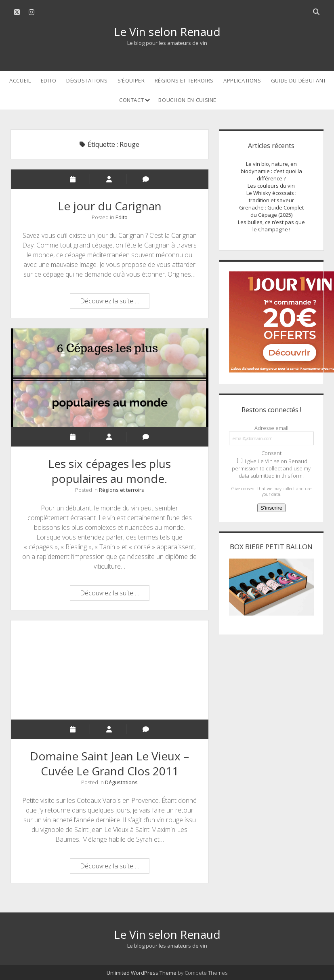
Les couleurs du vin (271, 186)
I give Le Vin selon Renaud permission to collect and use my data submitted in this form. (271, 468)
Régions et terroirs (184, 80)
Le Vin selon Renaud (167, 32)
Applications (242, 80)
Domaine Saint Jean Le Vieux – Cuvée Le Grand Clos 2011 (110, 670)
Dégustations (87, 80)
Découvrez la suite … (114, 302)
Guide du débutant (299, 80)
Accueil (20, 80)
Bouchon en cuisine (187, 100)
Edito (49, 80)
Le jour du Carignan (110, 206)
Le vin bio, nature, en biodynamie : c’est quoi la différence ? (271, 171)
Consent (271, 453)
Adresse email (271, 428)
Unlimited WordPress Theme (142, 973)
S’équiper (131, 80)
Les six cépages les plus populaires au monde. (110, 378)
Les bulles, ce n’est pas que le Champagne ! (271, 226)
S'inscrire (271, 508)
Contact (132, 100)
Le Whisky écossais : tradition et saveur (271, 197)
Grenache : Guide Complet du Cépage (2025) (271, 211)
